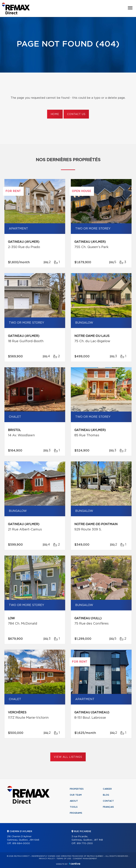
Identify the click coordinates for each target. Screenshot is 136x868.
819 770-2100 (85, 843)
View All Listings (68, 757)
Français (108, 807)
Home (55, 114)
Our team (76, 795)
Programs (76, 813)
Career (107, 789)
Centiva (75, 864)
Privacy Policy (47, 859)
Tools (74, 807)
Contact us (76, 114)
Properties (77, 789)
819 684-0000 (21, 843)
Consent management (85, 859)
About (74, 801)
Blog (106, 795)
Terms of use (64, 859)
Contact (108, 801)
